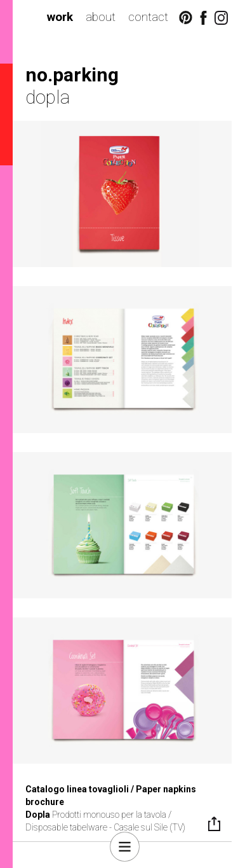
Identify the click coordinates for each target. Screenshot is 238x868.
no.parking (72, 75)
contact (148, 17)
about (101, 17)
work (60, 17)
